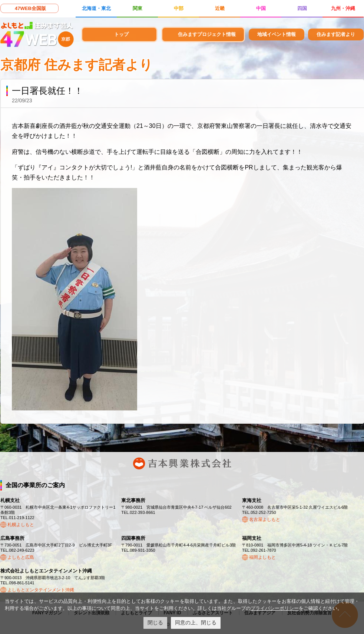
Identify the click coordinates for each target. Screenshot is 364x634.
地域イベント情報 (277, 34)
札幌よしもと (21, 525)
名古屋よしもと (265, 519)
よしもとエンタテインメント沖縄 (41, 590)
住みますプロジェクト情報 (207, 34)
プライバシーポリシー (275, 608)
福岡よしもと (262, 557)
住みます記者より (336, 34)
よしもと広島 (21, 557)
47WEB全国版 (30, 8)
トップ (121, 34)
